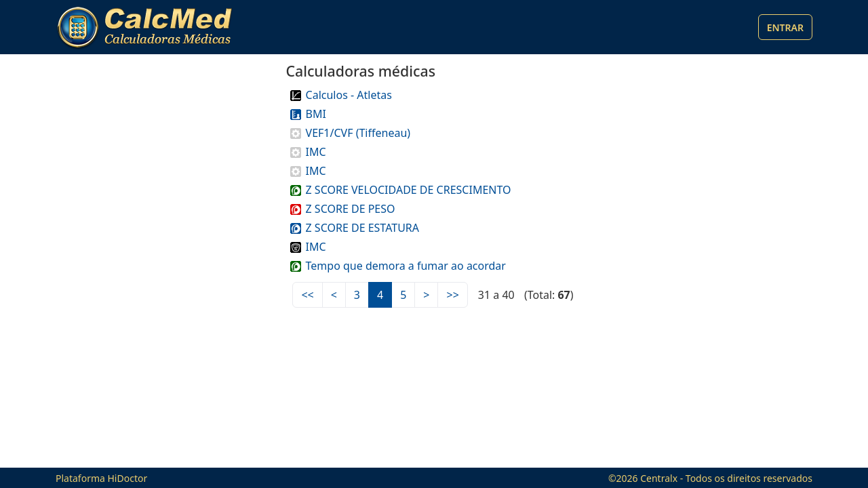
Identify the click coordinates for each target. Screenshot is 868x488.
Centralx (659, 478)
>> (452, 295)
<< (307, 295)
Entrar (785, 27)
